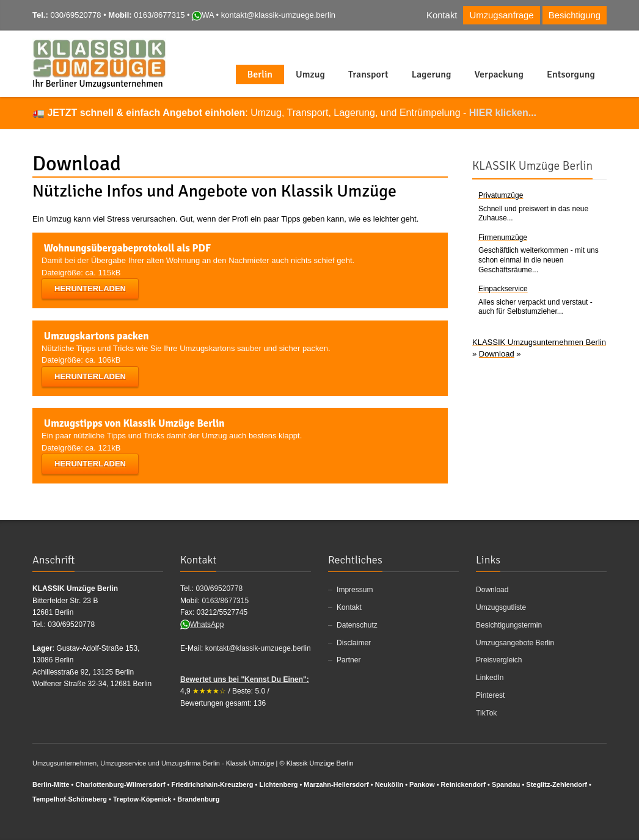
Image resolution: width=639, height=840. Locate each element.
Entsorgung (571, 74)
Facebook (539, 45)
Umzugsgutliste (501, 607)
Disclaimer (354, 643)
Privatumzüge (501, 195)
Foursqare (599, 45)
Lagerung (432, 74)
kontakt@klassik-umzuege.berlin (278, 15)
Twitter (560, 45)
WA (203, 15)
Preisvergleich (499, 660)
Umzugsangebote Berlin (515, 643)
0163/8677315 (159, 15)
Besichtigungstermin (509, 625)
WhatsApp (202, 625)
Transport (368, 74)
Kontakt (442, 15)
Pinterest (490, 695)
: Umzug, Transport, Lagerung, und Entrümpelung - (292, 113)
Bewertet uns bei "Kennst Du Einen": (245, 679)
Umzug (310, 74)
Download (492, 590)
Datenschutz (357, 625)
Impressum (355, 590)
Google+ (560, 820)
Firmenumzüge (503, 237)
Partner (349, 660)
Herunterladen (90, 288)
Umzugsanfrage (501, 15)
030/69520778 (75, 15)
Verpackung (499, 74)
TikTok (486, 713)
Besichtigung (575, 15)
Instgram (579, 45)
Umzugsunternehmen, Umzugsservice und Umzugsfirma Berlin (126, 763)
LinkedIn (490, 678)
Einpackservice (503, 289)
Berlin (260, 74)
